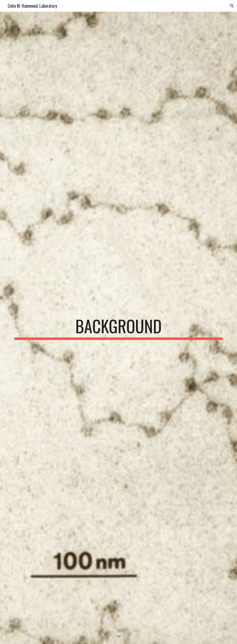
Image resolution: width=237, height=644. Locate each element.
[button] (232, 6)
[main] (118, 328)
